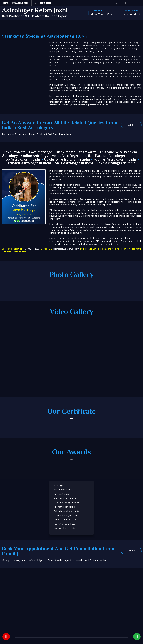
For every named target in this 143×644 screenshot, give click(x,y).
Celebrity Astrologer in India (67, 160)
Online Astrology (35, 156)
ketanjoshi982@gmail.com (15, 3)
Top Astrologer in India (22, 160)
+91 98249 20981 (43, 3)
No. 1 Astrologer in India (74, 163)
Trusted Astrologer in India (29, 163)
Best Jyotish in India (63, 490)
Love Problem (14, 152)
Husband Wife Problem (119, 152)
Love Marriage (41, 152)
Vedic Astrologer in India (72, 156)
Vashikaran (88, 152)
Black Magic (65, 152)
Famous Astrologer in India (117, 156)
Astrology (10, 156)
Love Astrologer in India (116, 163)
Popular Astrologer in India (115, 160)
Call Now (131, 125)
